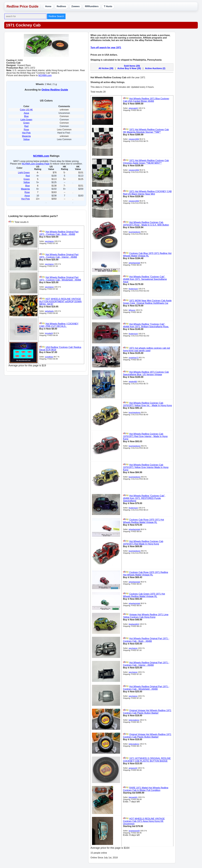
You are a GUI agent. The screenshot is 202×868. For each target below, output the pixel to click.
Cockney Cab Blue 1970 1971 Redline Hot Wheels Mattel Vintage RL (147, 255)
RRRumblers (92, 6)
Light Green (26, 120)
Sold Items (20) (132, 66)
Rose (26, 130)
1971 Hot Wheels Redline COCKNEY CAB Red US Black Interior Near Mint (147, 193)
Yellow (26, 139)
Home (48, 6)
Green (26, 123)
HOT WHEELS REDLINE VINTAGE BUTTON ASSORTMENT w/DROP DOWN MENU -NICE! (60, 302)
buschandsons (135, 232)
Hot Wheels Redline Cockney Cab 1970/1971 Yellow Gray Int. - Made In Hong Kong (147, 404)
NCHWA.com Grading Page (36, 164)
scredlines (49, 357)
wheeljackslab (134, 263)
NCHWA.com (45, 75)
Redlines (61, 6)
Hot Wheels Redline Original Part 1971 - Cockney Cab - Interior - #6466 (59, 256)
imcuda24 (49, 333)
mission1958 (134, 139)
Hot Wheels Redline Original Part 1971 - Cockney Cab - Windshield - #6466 (60, 279)
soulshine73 (133, 358)
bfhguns (132, 310)
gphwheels (49, 311)
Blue (26, 116)
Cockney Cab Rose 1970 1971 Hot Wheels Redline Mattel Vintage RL (144, 521)
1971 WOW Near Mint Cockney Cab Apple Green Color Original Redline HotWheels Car (147, 302)
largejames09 (134, 831)
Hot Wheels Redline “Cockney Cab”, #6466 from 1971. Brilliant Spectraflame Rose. (146, 325)
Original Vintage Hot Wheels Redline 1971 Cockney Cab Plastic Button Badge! (147, 712)
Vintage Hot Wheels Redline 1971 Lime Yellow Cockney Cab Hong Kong (146, 616)
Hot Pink (26, 133)
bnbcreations (134, 720)
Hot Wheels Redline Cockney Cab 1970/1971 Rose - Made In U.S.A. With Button (146, 224)
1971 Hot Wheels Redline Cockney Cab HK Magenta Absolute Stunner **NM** (146, 131)
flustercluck (133, 289)
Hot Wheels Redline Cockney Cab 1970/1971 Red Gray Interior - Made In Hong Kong (145, 436)
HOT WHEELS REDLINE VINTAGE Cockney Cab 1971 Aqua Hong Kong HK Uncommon (144, 821)
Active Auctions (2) (155, 68)
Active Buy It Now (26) (129, 68)
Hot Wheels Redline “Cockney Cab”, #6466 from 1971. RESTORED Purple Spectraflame (144, 498)
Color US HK (26, 110)
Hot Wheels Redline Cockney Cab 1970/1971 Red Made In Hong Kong (143, 543)
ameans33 (133, 768)
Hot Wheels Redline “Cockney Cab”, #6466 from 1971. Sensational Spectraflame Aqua (145, 279)
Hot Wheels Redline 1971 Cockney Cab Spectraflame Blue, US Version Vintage (146, 373)
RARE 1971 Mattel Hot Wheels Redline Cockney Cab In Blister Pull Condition (146, 789)
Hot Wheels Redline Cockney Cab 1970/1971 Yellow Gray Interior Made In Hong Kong (146, 467)
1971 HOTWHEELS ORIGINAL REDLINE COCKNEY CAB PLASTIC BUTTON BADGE (147, 760)
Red (26, 126)
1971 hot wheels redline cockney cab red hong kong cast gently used (146, 349)
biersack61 (133, 797)
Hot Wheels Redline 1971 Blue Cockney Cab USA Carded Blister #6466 (146, 100)
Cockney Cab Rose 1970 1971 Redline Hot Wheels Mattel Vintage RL (146, 574)
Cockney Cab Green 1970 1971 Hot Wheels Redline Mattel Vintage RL (144, 595)
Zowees (76, 6)
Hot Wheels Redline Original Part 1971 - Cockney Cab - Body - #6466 (59, 233)
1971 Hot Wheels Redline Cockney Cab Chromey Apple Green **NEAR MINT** (146, 162)
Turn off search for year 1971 (106, 48)
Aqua (26, 113)
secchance (49, 241)
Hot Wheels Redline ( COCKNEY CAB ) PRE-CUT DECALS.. (59, 325)
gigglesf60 (133, 382)
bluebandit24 (134, 624)
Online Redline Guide (55, 90)
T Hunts (108, 6)
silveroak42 (133, 108)
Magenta (26, 136)
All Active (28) (106, 68)
